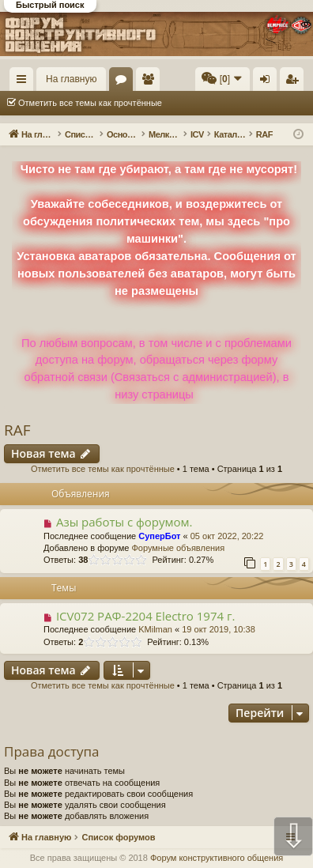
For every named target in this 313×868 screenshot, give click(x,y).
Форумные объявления (178, 548)
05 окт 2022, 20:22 (227, 536)
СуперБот (159, 536)
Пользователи (151, 82)
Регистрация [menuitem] (295, 82)
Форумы (124, 82)
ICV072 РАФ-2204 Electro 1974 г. (145, 616)
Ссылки (25, 82)
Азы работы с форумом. (124, 522)
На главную (71, 79)
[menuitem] (222, 79)
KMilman (155, 629)
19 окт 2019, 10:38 (219, 629)
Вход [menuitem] (268, 82)
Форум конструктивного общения (217, 858)
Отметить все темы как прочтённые (90, 103)
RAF (17, 430)
